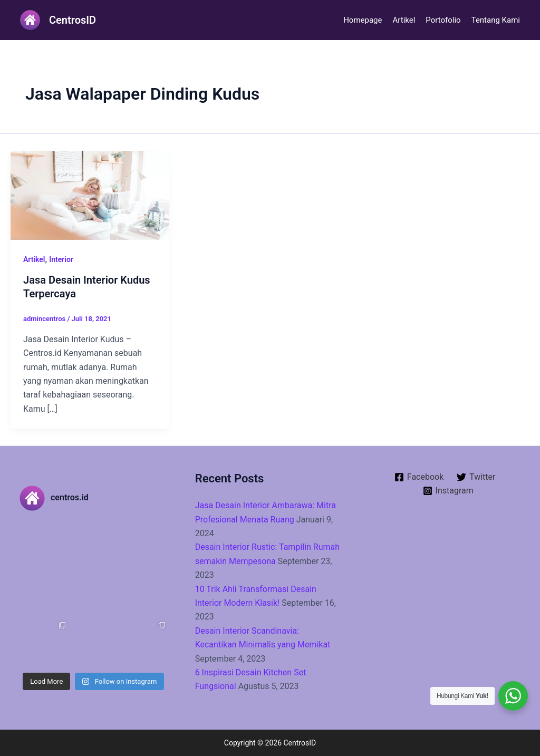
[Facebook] (419, 477)
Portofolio (443, 20)
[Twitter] (476, 477)
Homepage (363, 20)
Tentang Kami (496, 20)
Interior (61, 259)
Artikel (404, 20)
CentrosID (73, 20)
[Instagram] (448, 491)
